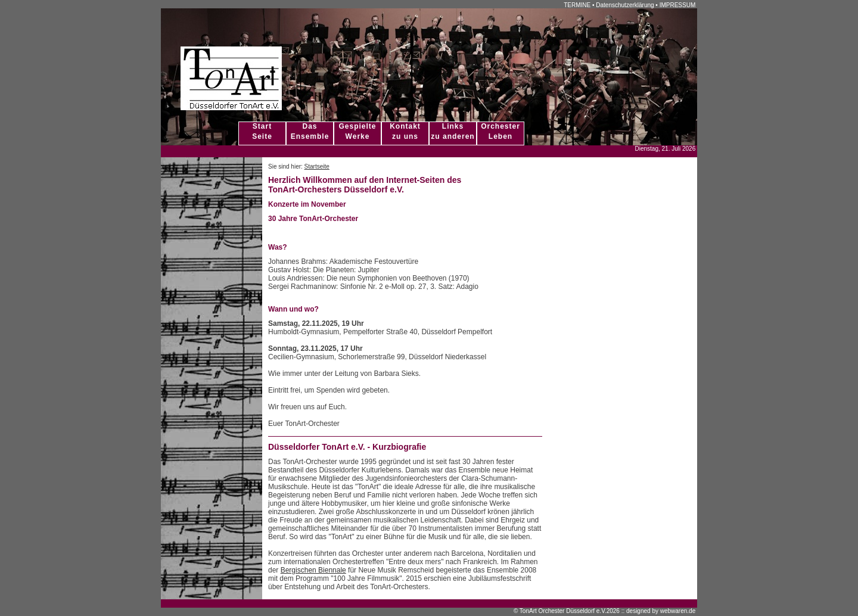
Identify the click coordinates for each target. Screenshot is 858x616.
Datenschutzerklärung (625, 5)
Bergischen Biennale (313, 570)
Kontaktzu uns (405, 131)
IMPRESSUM (678, 5)
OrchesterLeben (500, 131)
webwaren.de (678, 611)
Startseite (317, 167)
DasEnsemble (310, 131)
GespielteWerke (357, 131)
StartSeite (262, 131)
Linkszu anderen (453, 131)
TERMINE (577, 5)
